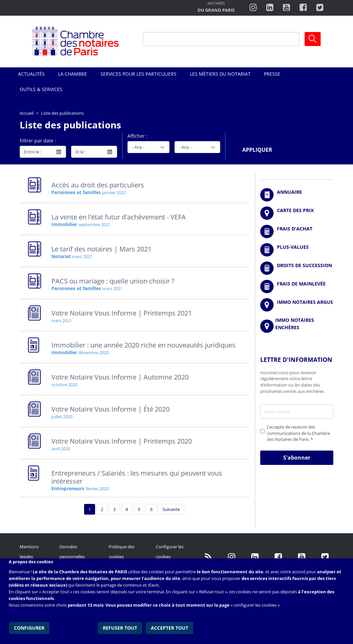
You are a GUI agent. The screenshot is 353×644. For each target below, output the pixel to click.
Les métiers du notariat (220, 74)
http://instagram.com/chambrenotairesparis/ (253, 8)
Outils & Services (41, 89)
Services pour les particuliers (138, 74)
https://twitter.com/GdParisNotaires (325, 557)
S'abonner (297, 458)
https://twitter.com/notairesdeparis (320, 8)
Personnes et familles (76, 192)
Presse (272, 74)
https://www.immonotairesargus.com (297, 305)
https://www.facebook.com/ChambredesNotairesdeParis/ (303, 8)
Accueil (27, 113)
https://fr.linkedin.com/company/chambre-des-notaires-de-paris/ (255, 557)
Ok (313, 39)
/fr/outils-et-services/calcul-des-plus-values (297, 250)
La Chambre (73, 74)
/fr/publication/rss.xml (208, 557)
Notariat (61, 256)
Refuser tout (120, 627)
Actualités (31, 74)
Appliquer (257, 150)
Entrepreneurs (68, 488)
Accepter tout (169, 627)
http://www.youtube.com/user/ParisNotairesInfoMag (286, 8)
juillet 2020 (62, 417)
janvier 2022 (114, 192)
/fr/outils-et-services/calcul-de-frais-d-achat (297, 231)
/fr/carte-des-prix (297, 213)
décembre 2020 (94, 353)
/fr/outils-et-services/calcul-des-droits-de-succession (297, 268)
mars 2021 (82, 256)
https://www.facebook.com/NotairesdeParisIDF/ (278, 557)
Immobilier (64, 224)
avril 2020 (61, 449)
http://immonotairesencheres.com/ (297, 326)
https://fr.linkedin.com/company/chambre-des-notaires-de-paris (270, 8)
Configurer (29, 627)
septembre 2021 (94, 224)
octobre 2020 (64, 385)
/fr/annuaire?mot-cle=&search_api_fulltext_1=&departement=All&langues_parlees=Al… (297, 195)
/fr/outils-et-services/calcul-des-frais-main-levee (297, 286)
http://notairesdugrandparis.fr (216, 8)
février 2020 (97, 489)
